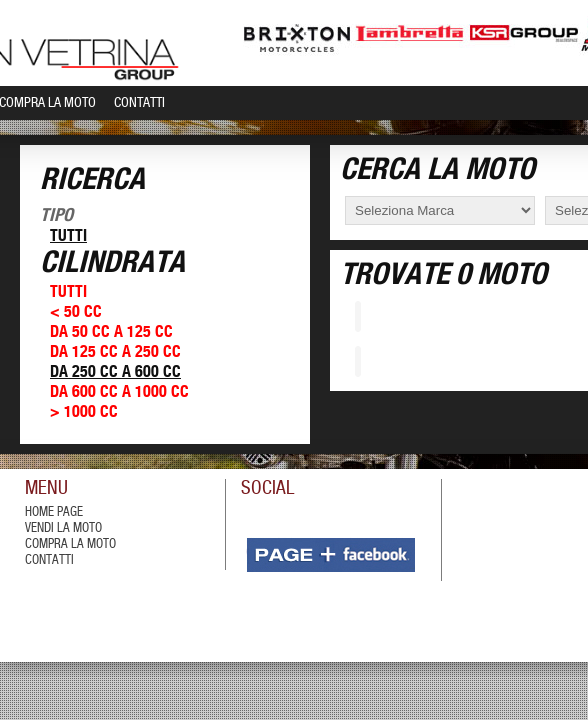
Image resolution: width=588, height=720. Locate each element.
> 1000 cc (84, 412)
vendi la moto (63, 528)
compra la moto (70, 544)
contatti (49, 560)
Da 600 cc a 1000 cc (119, 392)
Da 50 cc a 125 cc (111, 332)
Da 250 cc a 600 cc (115, 372)
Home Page (54, 512)
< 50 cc (76, 312)
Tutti (68, 236)
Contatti (139, 103)
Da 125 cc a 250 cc (115, 352)
